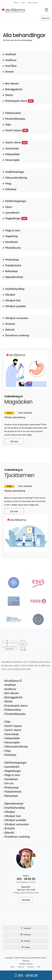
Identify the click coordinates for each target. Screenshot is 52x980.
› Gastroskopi (11, 734)
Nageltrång (11, 236)
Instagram (26, 934)
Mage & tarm (13, 230)
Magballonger (16, 218)
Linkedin (26, 941)
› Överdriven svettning (16, 837)
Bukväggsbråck (14, 89)
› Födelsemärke (12, 710)
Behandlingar (33, 3)
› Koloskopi (10, 755)
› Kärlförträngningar (15, 763)
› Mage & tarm (12, 775)
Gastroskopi (12, 148)
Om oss (21, 967)
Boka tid (46, 18)
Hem (12, 967)
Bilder (16, 3)
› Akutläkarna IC (13, 681)
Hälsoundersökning (16, 178)
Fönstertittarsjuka (15, 119)
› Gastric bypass (12, 726)
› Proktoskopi (11, 787)
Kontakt (26, 900)
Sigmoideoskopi (14, 277)
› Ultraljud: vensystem (16, 824)
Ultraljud (10, 295)
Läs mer (14, 441)
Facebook (26, 928)
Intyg (8, 183)
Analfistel (11, 54)
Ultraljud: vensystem (17, 318)
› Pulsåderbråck (12, 791)
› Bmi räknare (11, 693)
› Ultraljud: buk (12, 816)
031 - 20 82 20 (26, 975)
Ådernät (10, 330)
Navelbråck (12, 242)
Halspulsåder (13, 154)
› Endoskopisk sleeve (15, 706)
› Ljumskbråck (11, 767)
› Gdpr (7, 722)
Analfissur (11, 60)
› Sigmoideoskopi (13, 803)
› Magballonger (12, 771)
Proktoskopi (12, 260)
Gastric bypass (17, 130)
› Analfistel (9, 685)
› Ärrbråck (9, 828)
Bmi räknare (12, 83)
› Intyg (7, 751)
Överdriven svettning (17, 335)
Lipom (9, 207)
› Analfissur (10, 689)
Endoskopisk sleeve (19, 101)
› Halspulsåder (12, 738)
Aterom (9, 72)
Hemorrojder (13, 160)
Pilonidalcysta (13, 248)
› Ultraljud (9, 812)
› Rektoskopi (10, 796)
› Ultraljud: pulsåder (15, 820)
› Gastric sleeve (12, 730)
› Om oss (8, 783)
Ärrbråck (10, 324)
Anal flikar (11, 66)
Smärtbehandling (15, 289)
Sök (39, 967)
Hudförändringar (15, 172)
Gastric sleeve (16, 142)
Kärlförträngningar (16, 201)
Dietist (9, 95)
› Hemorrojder (12, 742)
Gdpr (23, 3)
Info (31, 101)
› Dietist (8, 701)
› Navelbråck (11, 779)
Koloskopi (11, 189)
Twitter (26, 947)
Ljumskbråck (12, 213)
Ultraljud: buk (13, 300)
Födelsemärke (13, 113)
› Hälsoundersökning (15, 746)
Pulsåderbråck (13, 265)
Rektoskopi (12, 271)
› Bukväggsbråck (13, 697)
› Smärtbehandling (14, 808)
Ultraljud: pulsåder (16, 306)
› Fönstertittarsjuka (14, 714)
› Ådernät (9, 832)
